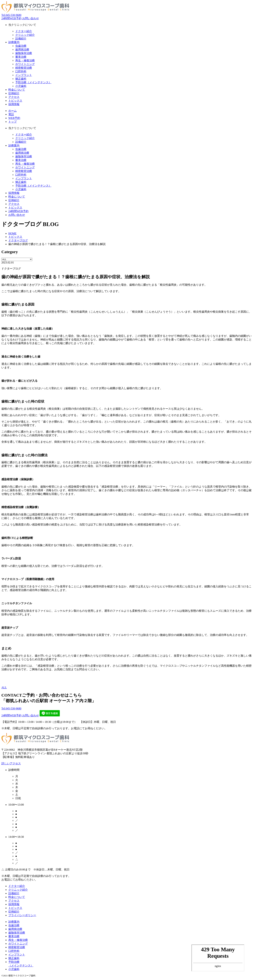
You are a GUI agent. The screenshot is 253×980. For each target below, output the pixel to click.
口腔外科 (21, 71)
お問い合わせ (31, 18)
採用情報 (14, 904)
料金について (17, 897)
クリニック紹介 (25, 35)
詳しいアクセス (11, 763)
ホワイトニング (25, 64)
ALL (4, 687)
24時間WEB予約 (11, 18)
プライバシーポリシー (22, 915)
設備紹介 (21, 39)
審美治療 (21, 57)
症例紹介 (14, 912)
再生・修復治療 (25, 60)
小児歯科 (21, 86)
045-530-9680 (11, 15)
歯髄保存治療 (24, 53)
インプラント (24, 75)
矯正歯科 (21, 79)
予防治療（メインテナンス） (33, 82)
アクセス (14, 901)
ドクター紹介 (24, 31)
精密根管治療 (24, 68)
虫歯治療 (21, 46)
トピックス (15, 908)
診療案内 (14, 145)
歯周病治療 (22, 49)
